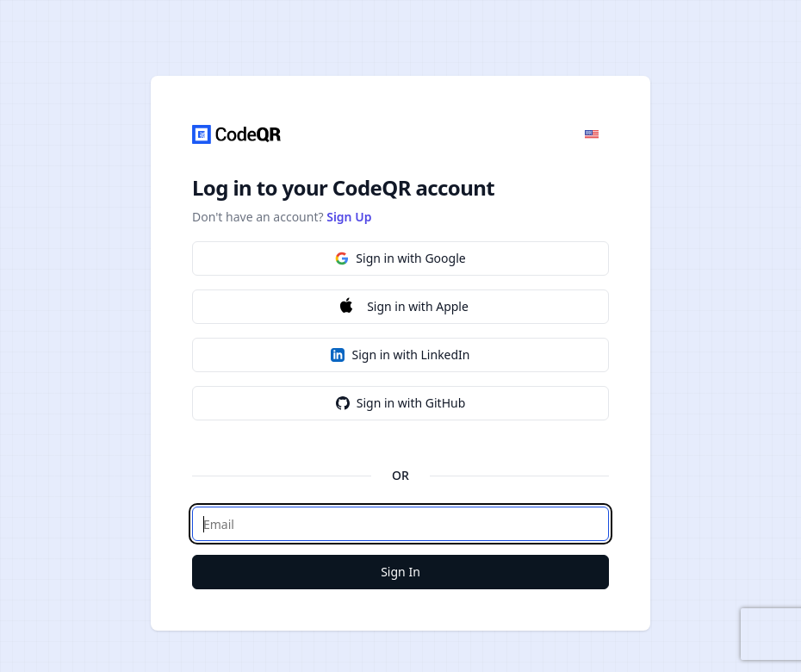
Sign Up (349, 217)
